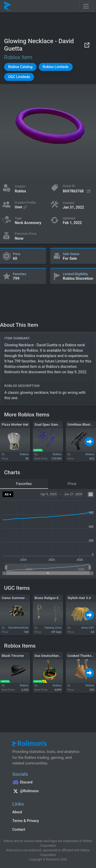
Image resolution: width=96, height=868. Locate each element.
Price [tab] (72, 484)
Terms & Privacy (26, 821)
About (17, 812)
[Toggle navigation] (86, 6)
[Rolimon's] (8, 6)
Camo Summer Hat (17, 598)
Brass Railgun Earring (51, 598)
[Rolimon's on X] (48, 792)
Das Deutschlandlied (50, 656)
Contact (19, 829)
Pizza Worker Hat (15, 424)
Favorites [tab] (24, 484)
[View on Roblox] (87, 45)
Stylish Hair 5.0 (79, 598)
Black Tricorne (13, 656)
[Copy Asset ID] (77, 191)
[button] (20, 67)
